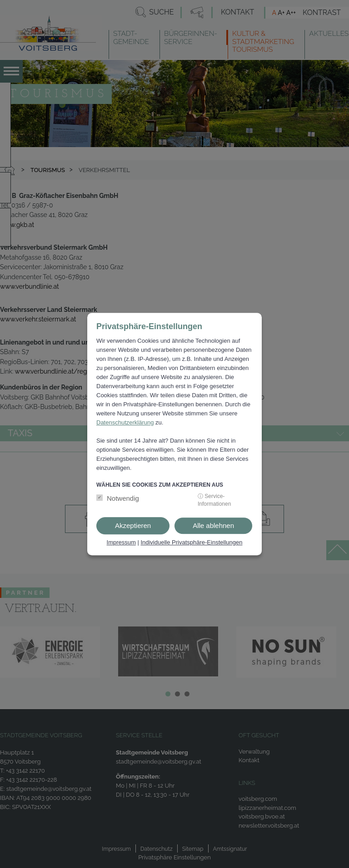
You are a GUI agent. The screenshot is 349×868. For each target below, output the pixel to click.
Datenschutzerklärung (125, 422)
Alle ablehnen (213, 525)
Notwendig (123, 498)
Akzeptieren (133, 525)
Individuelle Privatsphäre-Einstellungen (191, 542)
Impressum (121, 542)
